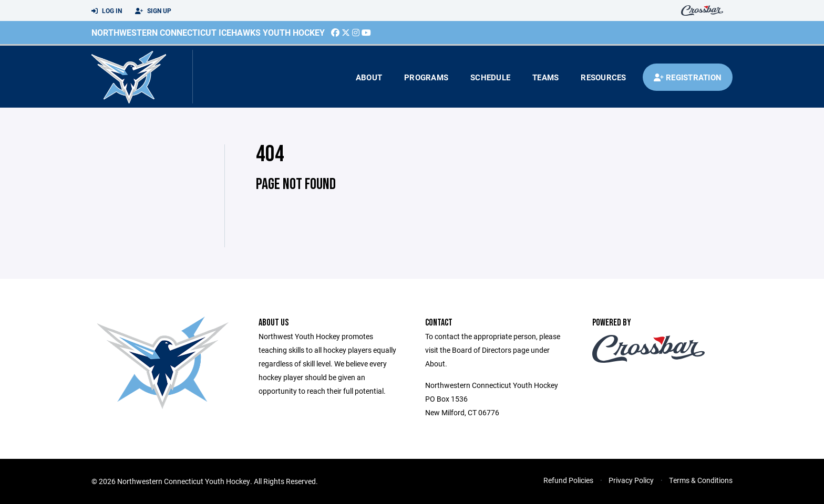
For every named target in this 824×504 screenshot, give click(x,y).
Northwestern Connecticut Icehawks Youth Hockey (208, 32)
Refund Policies (568, 480)
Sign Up (153, 11)
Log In (107, 11)
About (369, 77)
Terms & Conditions (701, 480)
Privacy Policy (631, 480)
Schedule (490, 77)
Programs (426, 77)
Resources (603, 77)
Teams (545, 77)
